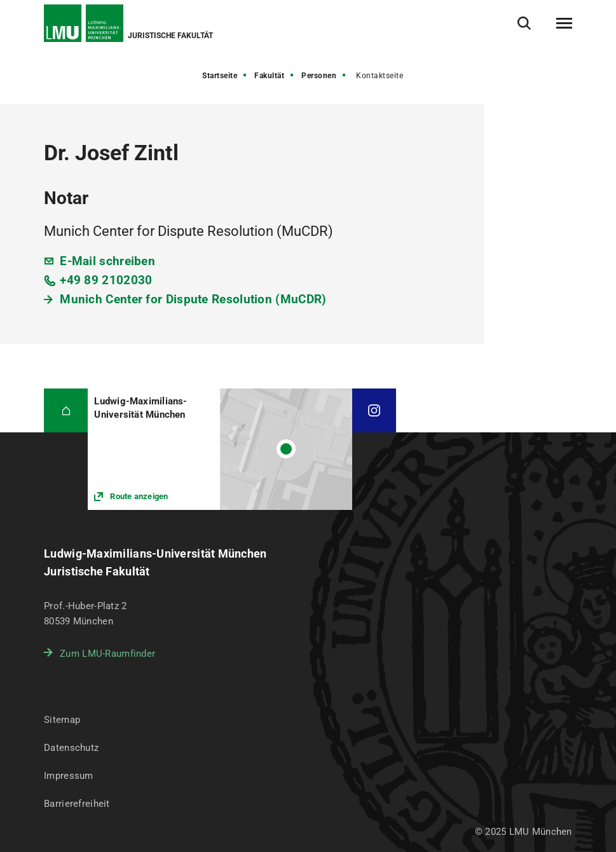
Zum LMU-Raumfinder (107, 654)
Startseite (220, 76)
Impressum (69, 776)
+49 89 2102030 (106, 280)
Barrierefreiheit (77, 804)
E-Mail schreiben (107, 261)
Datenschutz (71, 748)
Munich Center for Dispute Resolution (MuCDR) (193, 299)
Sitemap (62, 720)
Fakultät (269, 76)
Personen (319, 76)
